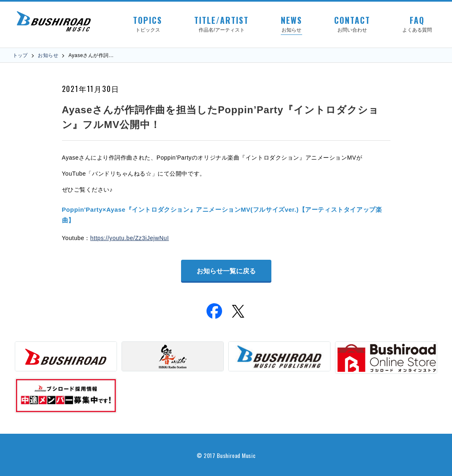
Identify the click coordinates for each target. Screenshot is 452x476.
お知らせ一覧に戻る (226, 271)
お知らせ (48, 55)
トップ (20, 55)
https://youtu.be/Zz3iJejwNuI (130, 238)
